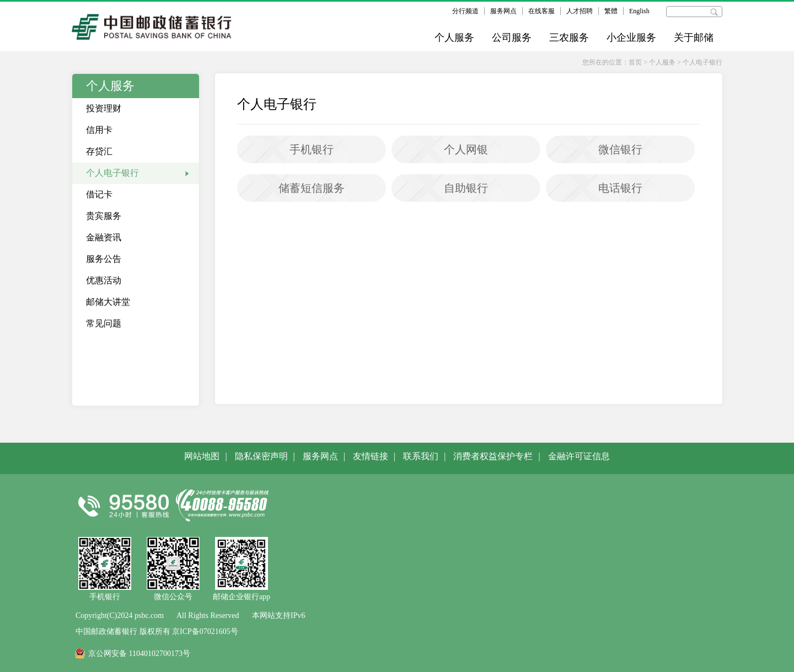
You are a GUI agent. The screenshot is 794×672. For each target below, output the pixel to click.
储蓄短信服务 (312, 188)
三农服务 (569, 37)
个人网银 (466, 149)
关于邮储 (694, 37)
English (639, 11)
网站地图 (202, 456)
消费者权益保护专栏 (493, 456)
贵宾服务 (104, 216)
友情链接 (371, 456)
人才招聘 (580, 11)
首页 (635, 62)
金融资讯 (104, 237)
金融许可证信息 (579, 456)
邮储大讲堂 (108, 302)
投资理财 (104, 108)
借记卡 (99, 194)
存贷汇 (99, 151)
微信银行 (620, 149)
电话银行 (620, 188)
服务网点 (503, 11)
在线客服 (541, 11)
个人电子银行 (702, 62)
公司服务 (512, 37)
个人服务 (454, 37)
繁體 (611, 11)
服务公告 (104, 259)
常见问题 (104, 323)
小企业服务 (631, 37)
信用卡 (99, 130)
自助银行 (466, 188)
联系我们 (421, 456)
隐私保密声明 (261, 456)
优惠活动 (104, 280)
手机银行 (312, 149)
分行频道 (465, 11)
